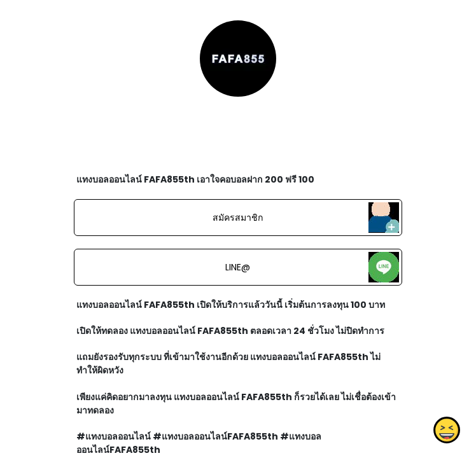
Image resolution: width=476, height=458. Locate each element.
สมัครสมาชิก (238, 218)
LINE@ (238, 267)
